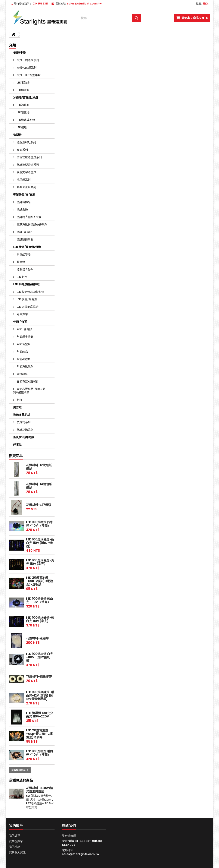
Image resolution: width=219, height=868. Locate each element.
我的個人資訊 (17, 852)
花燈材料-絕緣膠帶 (39, 676)
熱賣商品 (16, 456)
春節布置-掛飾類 (27, 381)
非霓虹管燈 (23, 254)
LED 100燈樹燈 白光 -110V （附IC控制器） (40, 657)
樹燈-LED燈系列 (26, 68)
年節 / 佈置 (20, 322)
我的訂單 (15, 836)
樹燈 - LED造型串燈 (28, 75)
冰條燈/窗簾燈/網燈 (26, 97)
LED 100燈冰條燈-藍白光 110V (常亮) (40, 619)
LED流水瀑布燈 (26, 120)
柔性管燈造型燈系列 (29, 157)
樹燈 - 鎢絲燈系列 (27, 60)
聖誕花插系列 (25, 430)
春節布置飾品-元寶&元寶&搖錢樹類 (29, 391)
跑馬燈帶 (22, 314)
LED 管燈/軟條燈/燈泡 (27, 247)
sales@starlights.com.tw (81, 854)
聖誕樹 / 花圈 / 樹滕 (29, 217)
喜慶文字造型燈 (26, 172)
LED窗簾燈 (23, 112)
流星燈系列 (23, 180)
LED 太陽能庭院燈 (27, 307)
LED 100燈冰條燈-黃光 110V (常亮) (40, 562)
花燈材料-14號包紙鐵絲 (39, 486)
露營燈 (17, 407)
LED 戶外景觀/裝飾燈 (26, 284)
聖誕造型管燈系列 (27, 165)
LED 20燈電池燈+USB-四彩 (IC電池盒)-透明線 (39, 581)
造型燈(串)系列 (26, 142)
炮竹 (19, 400)
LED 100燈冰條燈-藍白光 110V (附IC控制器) (40, 543)
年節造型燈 (23, 344)
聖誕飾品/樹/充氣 (24, 195)
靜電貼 (17, 445)
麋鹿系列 (22, 150)
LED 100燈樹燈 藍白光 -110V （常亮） (40, 600)
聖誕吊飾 (22, 210)
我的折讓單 (16, 841)
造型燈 (17, 135)
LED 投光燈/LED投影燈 (30, 292)
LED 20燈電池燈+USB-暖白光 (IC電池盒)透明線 (39, 734)
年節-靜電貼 (24, 329)
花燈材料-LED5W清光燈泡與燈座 (40, 790)
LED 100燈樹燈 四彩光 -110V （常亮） (40, 524)
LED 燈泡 (22, 277)
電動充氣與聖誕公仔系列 (32, 225)
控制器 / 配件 (25, 269)
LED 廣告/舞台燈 (27, 299)
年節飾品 (22, 352)
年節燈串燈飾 (25, 337)
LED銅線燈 (23, 90)
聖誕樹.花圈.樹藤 (24, 437)
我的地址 (15, 847)
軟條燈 (21, 262)
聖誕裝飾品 (23, 202)
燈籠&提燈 (23, 359)
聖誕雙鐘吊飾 (25, 239)
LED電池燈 (23, 83)
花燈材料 (22, 374)
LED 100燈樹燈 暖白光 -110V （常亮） (40, 753)
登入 (206, 4)
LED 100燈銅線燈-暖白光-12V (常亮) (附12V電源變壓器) (40, 695)
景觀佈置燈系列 (26, 187)
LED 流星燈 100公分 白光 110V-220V (40, 715)
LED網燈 (21, 127)
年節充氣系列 (25, 367)
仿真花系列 (23, 422)
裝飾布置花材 (22, 415)
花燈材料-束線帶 (37, 638)
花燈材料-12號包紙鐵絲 (39, 467)
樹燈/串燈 (19, 53)
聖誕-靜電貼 (24, 232)
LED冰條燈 (23, 105)
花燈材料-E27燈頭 (39, 505)
